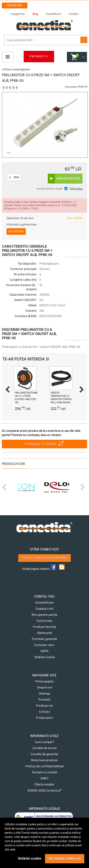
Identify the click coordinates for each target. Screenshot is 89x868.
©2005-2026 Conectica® (44, 791)
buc (17, 177)
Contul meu (44, 621)
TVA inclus (76, 189)
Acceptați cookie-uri (65, 858)
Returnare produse (44, 760)
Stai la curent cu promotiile (44, 558)
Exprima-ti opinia (41, 444)
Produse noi (44, 706)
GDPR (44, 651)
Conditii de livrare (44, 748)
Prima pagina (44, 682)
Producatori (44, 718)
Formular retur (44, 645)
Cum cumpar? (44, 742)
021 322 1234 (15, 5)
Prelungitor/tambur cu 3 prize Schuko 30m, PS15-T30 (26, 398)
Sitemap (44, 694)
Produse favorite (44, 627)
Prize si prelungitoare (16, 69)
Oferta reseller (44, 785)
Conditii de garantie (44, 754)
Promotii (39, 57)
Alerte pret (44, 633)
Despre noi (44, 688)
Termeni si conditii (44, 773)
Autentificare (44, 603)
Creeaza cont (44, 609)
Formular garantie (44, 639)
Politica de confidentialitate (44, 766)
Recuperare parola (44, 615)
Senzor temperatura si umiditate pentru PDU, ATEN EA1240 (61, 398)
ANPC (44, 779)
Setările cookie (30, 858)
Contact (44, 712)
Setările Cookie (44, 657)
